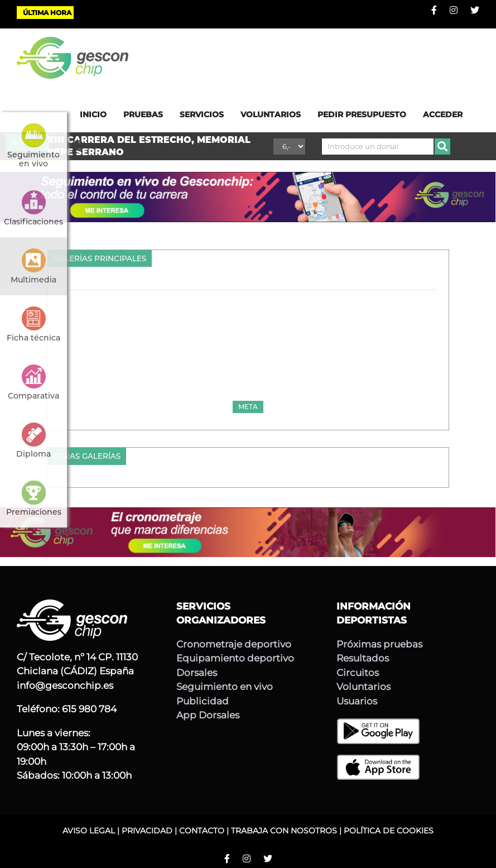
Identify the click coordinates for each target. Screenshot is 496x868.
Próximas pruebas (379, 644)
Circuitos (358, 673)
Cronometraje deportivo (234, 644)
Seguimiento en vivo (225, 687)
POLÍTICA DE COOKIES (389, 831)
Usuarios (357, 701)
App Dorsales (208, 715)
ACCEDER (443, 114)
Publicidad (203, 701)
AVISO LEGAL (89, 831)
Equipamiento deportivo (235, 658)
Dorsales (197, 673)
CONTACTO (202, 831)
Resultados (363, 658)
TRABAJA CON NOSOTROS (284, 831)
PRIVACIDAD (147, 831)
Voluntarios (363, 687)
